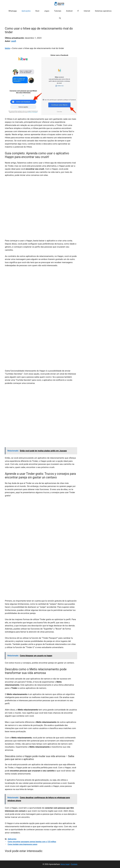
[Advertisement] (41, 197)
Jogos (47, 11)
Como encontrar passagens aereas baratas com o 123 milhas (32, 842)
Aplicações (26, 11)
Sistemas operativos (103, 11)
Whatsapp (13, 11)
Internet (87, 11)
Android (69, 11)
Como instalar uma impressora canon (22, 844)
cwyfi (14, 41)
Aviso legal (65, 864)
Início (7, 48)
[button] (60, 18)
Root (37, 11)
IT (78, 11)
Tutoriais (58, 11)
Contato (74, 864)
